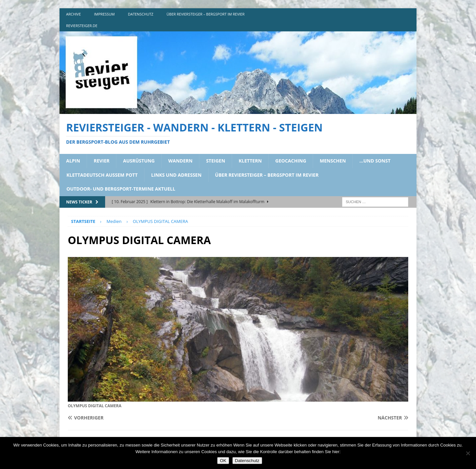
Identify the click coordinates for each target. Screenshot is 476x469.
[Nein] (468, 453)
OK (223, 461)
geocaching (291, 161)
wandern (180, 161)
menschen (333, 161)
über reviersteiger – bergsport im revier (206, 14)
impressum (104, 14)
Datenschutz (247, 461)
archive (74, 14)
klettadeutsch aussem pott (102, 175)
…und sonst (375, 161)
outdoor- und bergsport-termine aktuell (121, 189)
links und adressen (176, 175)
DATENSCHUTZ (141, 14)
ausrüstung (139, 161)
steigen (216, 161)
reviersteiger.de (82, 26)
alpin (73, 161)
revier (101, 161)
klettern (250, 161)
